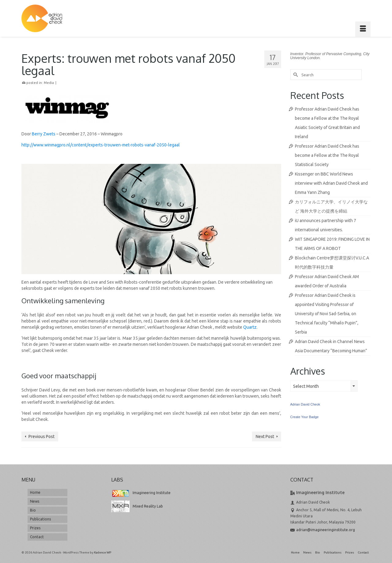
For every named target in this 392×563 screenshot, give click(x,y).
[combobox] (324, 386)
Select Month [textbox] (306, 386)
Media (49, 83)
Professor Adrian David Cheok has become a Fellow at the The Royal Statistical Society (327, 155)
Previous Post (41, 436)
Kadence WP (103, 552)
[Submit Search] (295, 75)
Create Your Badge (305, 417)
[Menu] (363, 29)
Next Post (265, 436)
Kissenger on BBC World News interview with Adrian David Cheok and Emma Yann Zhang (331, 183)
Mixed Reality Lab (137, 506)
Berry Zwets (44, 134)
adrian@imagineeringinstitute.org (323, 530)
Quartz (250, 327)
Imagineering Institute (141, 493)
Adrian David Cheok (305, 404)
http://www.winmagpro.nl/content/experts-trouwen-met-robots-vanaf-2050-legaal (101, 145)
